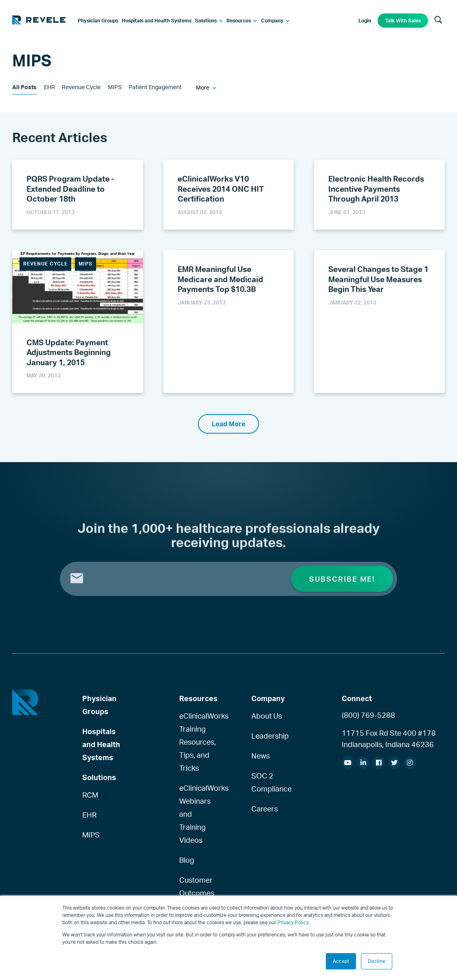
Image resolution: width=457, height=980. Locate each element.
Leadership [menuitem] (267, 736)
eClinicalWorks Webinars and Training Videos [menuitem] (195, 814)
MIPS (115, 87)
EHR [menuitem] (89, 815)
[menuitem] (98, 21)
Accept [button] (341, 961)
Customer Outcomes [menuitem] (195, 886)
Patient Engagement (155, 87)
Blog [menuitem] (187, 860)
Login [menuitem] (365, 21)
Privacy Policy (293, 922)
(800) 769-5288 (368, 715)
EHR (49, 87)
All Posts (24, 87)
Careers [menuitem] (265, 809)
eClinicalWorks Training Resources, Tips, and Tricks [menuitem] (195, 742)
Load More (228, 424)
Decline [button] (377, 961)
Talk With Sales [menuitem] (403, 21)
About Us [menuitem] (267, 716)
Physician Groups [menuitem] (99, 705)
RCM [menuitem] (90, 795)
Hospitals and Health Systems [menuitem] (101, 744)
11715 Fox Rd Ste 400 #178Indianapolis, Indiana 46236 (389, 739)
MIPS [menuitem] (91, 835)
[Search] (438, 20)
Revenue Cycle (81, 87)
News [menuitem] (260, 756)
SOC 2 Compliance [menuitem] (267, 782)
